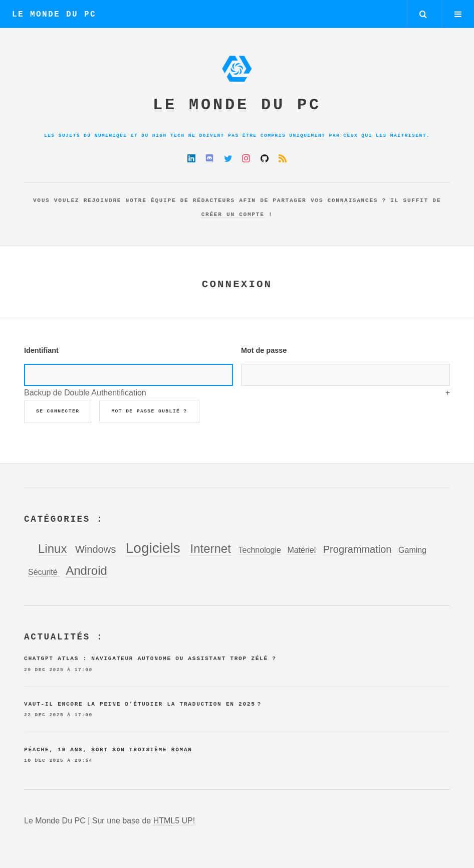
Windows (95, 549)
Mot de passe (264, 350)
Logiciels (153, 548)
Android (86, 571)
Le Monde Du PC (54, 15)
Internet (210, 549)
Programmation (358, 549)
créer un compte (233, 214)
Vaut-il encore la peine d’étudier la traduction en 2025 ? (143, 704)
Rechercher (423, 14)
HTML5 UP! (174, 821)
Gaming (412, 550)
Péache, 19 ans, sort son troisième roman (108, 750)
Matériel (301, 550)
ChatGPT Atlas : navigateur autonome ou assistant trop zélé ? (150, 659)
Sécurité (44, 572)
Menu (458, 14)
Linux (52, 549)
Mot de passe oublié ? (149, 411)
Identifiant (41, 350)
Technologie (260, 550)
